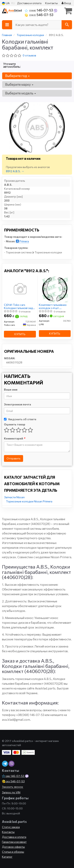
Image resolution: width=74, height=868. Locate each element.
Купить (20, 334)
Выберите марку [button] (19, 84)
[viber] (5, 764)
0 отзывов (29, 55)
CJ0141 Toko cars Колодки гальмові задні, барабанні (20, 306)
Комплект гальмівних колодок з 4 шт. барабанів (53, 306)
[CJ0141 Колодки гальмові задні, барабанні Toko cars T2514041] (20, 289)
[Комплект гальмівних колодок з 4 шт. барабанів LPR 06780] (55, 289)
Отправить (14, 458)
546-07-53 (39, 15)
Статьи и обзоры (13, 852)
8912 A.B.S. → (15, 171)
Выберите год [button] (17, 76)
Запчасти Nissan (14, 497)
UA (6, 3)
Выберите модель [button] (21, 93)
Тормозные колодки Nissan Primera (29, 501)
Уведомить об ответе (20, 419)
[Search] (67, 25)
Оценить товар (15, 424)
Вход (66, 3)
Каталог (7, 857)
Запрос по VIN (11, 792)
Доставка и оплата (29, 3)
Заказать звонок (13, 787)
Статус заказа (11, 827)
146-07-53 (39, 10)
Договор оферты (13, 847)
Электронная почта (17, 404)
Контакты (52, 3)
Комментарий (15, 438)
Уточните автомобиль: (12, 65)
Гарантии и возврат (14, 842)
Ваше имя (11, 389)
